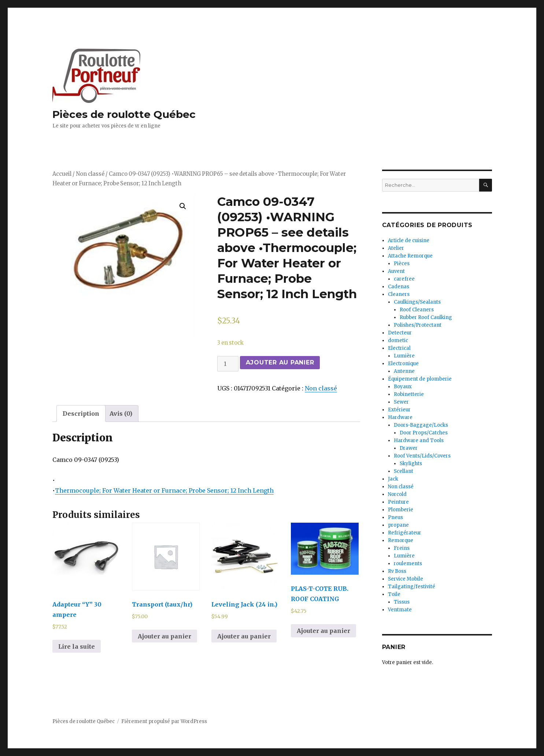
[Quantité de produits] (228, 364)
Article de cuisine (409, 240)
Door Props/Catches (424, 433)
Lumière (404, 356)
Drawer (409, 448)
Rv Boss (397, 571)
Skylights (411, 464)
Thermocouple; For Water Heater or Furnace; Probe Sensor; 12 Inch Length (164, 490)
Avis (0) (121, 414)
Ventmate (400, 610)
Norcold (397, 494)
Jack (393, 479)
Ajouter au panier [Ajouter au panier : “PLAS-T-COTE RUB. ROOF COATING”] (323, 631)
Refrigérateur (405, 533)
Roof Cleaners (417, 310)
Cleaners (399, 294)
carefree (404, 279)
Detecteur (400, 333)
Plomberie (401, 510)
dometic (398, 340)
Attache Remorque (410, 256)
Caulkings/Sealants (417, 302)
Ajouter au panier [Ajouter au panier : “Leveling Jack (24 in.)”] (244, 636)
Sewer (401, 402)
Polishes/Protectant (418, 325)
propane (398, 525)
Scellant (404, 471)
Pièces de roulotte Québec (124, 114)
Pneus (395, 517)
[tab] (81, 414)
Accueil (62, 174)
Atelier (396, 248)
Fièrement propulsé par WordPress (164, 721)
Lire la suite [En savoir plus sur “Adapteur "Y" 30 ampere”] (77, 646)
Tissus (402, 602)
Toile (394, 594)
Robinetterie (409, 394)
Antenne (404, 371)
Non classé (90, 174)
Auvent (396, 271)
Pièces (402, 264)
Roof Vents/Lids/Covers (422, 456)
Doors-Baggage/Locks (421, 425)
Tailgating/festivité (412, 587)
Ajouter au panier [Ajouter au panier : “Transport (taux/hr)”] (164, 636)
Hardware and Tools (419, 440)
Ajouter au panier (280, 362)
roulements (408, 564)
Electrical (399, 348)
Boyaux (403, 387)
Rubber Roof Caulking (426, 317)
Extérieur (399, 410)
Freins (402, 548)
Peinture (398, 502)
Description (81, 414)
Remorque (401, 540)
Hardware (400, 417)
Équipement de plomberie (420, 379)
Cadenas (399, 287)
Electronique (403, 364)
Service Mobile (406, 579)
